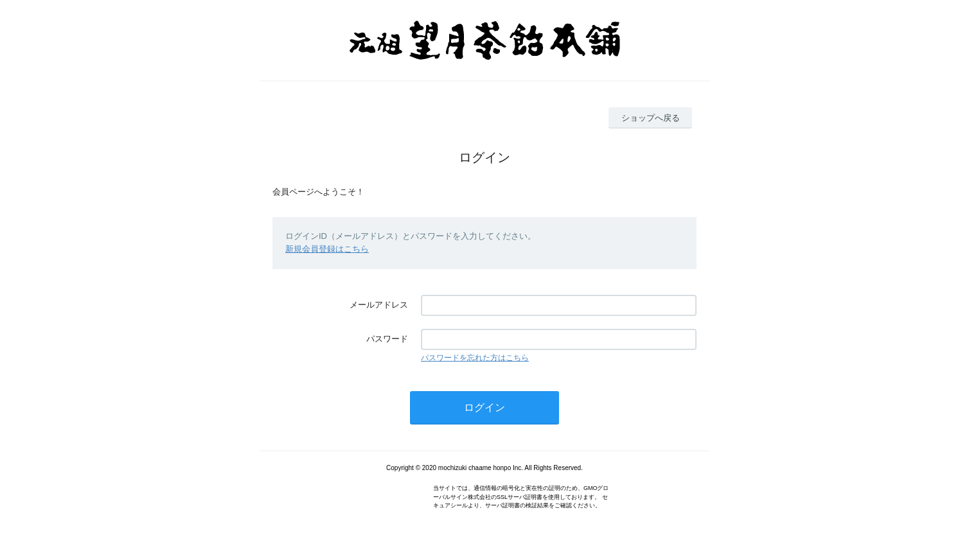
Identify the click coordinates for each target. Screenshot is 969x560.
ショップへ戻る (651, 118)
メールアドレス (379, 305)
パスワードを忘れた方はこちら (475, 358)
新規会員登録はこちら (327, 249)
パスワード (387, 339)
